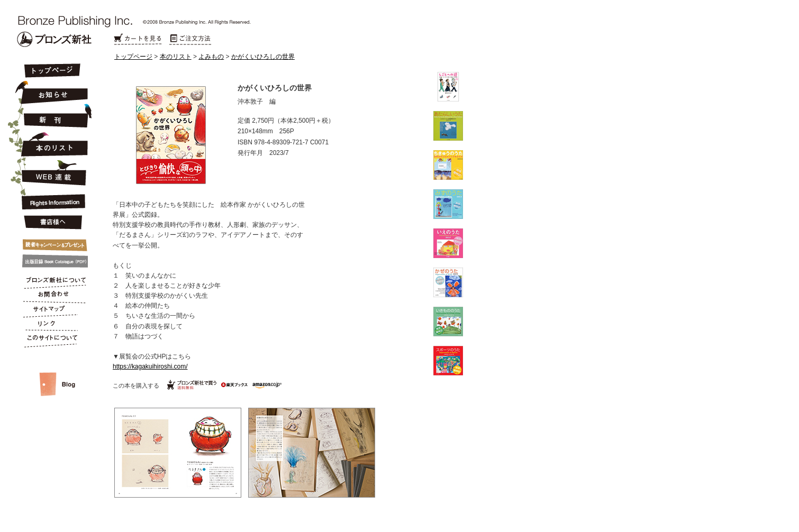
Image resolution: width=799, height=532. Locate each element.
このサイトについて (51, 341)
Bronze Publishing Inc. (54, 39)
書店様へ (51, 223)
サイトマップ (51, 311)
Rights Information (51, 200)
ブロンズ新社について (51, 281)
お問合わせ (51, 296)
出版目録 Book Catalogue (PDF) (51, 261)
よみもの (211, 57)
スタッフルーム (51, 373)
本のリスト (176, 57)
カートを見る (138, 40)
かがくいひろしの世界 (263, 57)
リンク (51, 326)
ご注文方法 (190, 40)
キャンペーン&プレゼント (51, 243)
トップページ (133, 57)
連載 (51, 172)
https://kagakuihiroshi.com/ (150, 366)
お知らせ (51, 91)
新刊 (51, 116)
